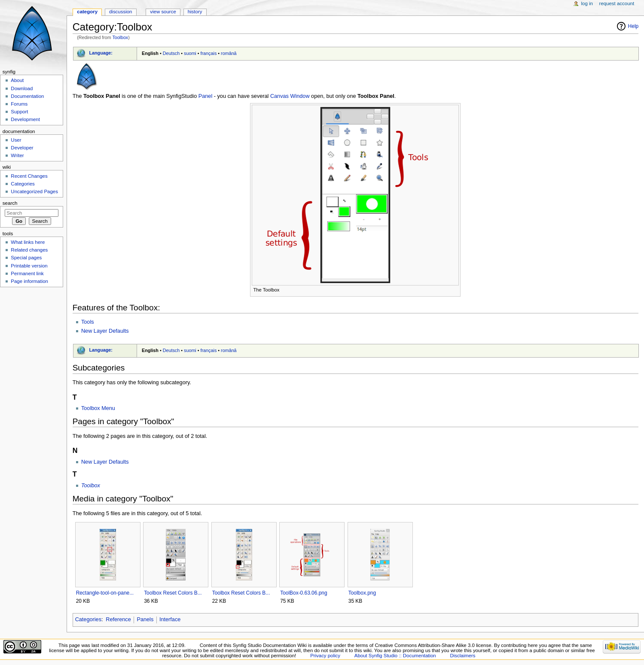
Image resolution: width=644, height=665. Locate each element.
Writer (17, 155)
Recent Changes (29, 176)
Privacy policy (325, 656)
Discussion (121, 12)
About (17, 80)
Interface (170, 619)
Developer (22, 148)
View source (163, 12)
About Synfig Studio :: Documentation (395, 656)
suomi (190, 53)
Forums (19, 104)
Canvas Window (290, 96)
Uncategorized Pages (34, 191)
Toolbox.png (362, 593)
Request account (617, 3)
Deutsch (171, 53)
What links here (28, 242)
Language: (101, 53)
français (209, 53)
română (229, 53)
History (195, 12)
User (16, 140)
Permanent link (27, 273)
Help (633, 26)
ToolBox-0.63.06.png (304, 593)
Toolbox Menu (98, 408)
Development (25, 119)
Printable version (29, 266)
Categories (88, 619)
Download (22, 88)
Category (87, 12)
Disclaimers (463, 656)
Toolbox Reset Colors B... (173, 593)
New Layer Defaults (105, 331)
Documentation (27, 96)
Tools (88, 322)
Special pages (26, 258)
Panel (205, 96)
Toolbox (120, 37)
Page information (29, 281)
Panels (145, 619)
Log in (587, 3)
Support (19, 112)
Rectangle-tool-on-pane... (105, 593)
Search (10, 203)
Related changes (29, 250)
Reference (118, 619)
